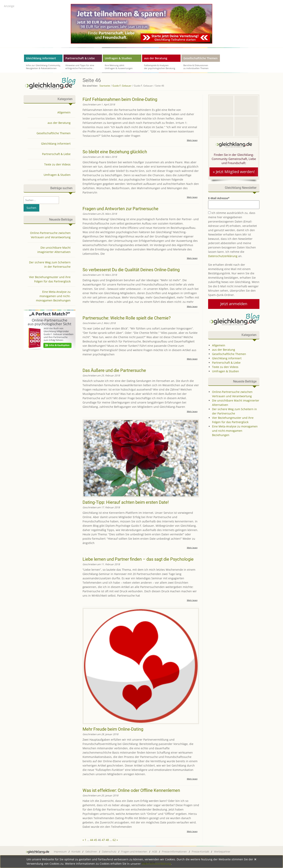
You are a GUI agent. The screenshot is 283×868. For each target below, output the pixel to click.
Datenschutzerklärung (223, 256)
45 (96, 840)
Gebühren (91, 852)
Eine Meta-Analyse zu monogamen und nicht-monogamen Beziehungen (235, 431)
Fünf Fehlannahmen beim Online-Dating (120, 99)
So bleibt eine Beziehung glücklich (115, 152)
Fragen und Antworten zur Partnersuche (120, 209)
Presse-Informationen (174, 852)
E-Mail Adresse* (234, 203)
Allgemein (219, 345)
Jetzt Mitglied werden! (236, 172)
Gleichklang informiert (41, 58)
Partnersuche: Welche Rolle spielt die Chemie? (127, 318)
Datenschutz (109, 852)
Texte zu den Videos (225, 367)
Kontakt (76, 852)
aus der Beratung (156, 58)
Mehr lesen (192, 140)
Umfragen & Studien (118, 58)
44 (92, 840)
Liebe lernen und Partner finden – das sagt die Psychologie (138, 559)
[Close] (255, 859)
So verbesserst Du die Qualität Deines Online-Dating (131, 270)
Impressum (60, 852)
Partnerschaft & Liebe (80, 58)
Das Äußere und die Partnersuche (114, 370)
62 (114, 840)
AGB (155, 852)
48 (107, 840)
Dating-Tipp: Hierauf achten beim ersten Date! (126, 502)
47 (103, 840)
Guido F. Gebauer (122, 86)
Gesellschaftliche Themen (200, 58)
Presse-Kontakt (200, 852)
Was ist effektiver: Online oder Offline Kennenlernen (131, 790)
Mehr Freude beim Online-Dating (113, 729)
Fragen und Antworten (134, 852)
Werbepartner (222, 852)
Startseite (105, 86)
